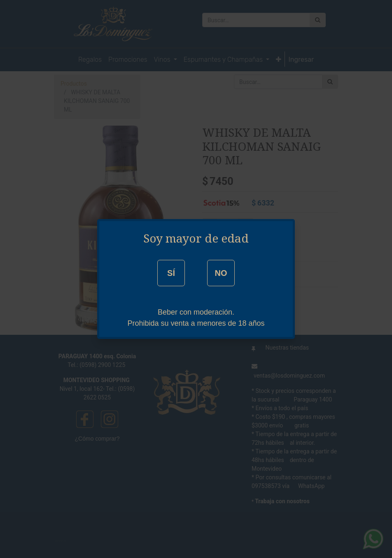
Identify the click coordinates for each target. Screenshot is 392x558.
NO (221, 273)
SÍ (171, 273)
